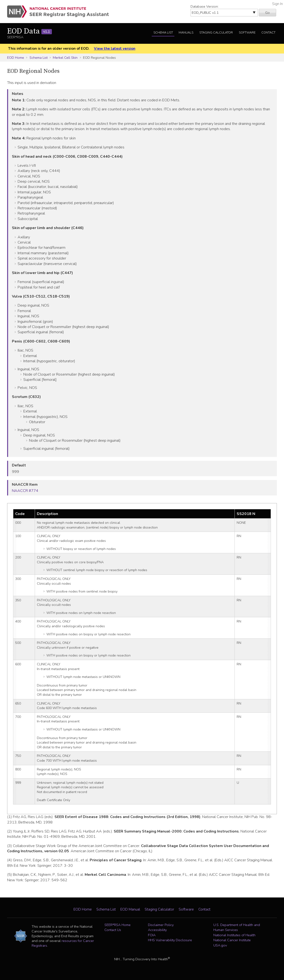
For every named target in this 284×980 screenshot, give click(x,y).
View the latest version (115, 49)
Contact (268, 33)
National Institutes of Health (234, 935)
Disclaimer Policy (161, 925)
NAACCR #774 (25, 491)
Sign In (277, 4)
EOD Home (16, 58)
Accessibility (157, 930)
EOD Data (29, 31)
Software (247, 33)
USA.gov (220, 945)
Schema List (163, 33)
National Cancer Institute (232, 940)
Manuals (186, 33)
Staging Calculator (216, 33)
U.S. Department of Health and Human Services (237, 927)
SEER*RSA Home (118, 925)
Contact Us (113, 930)
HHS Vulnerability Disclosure (170, 940)
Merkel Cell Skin (65, 58)
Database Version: (205, 6)
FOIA (152, 935)
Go (267, 13)
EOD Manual (130, 909)
